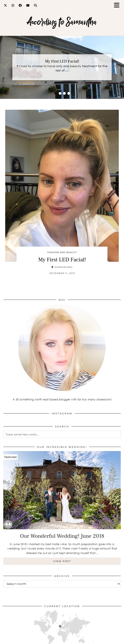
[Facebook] (20, 5)
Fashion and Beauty (62, 252)
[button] (118, 6)
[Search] (36, 5)
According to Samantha (62, 22)
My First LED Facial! (62, 61)
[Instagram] (13, 5)
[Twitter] (6, 5)
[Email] (28, 5)
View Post (62, 561)
